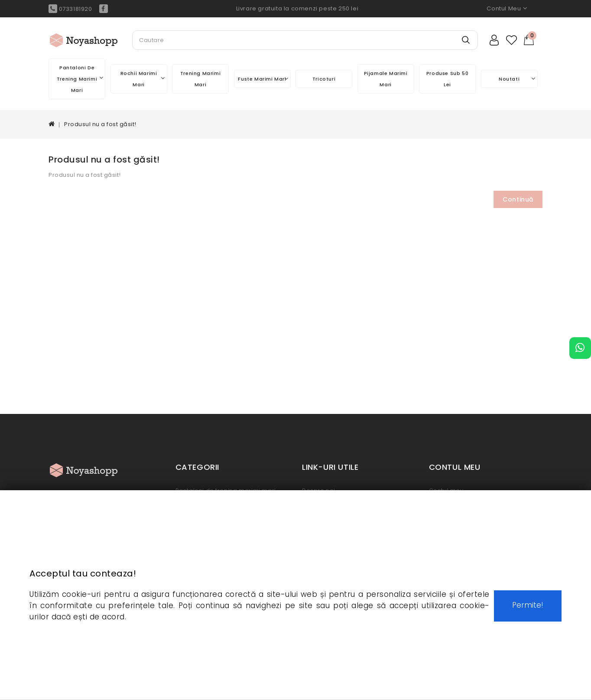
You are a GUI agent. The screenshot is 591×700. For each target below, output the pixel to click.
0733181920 (70, 9)
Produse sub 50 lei (447, 79)
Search (466, 46)
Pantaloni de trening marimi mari (80, 79)
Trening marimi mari (200, 79)
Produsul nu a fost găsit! (100, 124)
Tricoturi (324, 79)
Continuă (518, 199)
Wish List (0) (512, 40)
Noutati (517, 79)
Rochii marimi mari (143, 79)
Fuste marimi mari (263, 79)
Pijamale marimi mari (386, 79)
